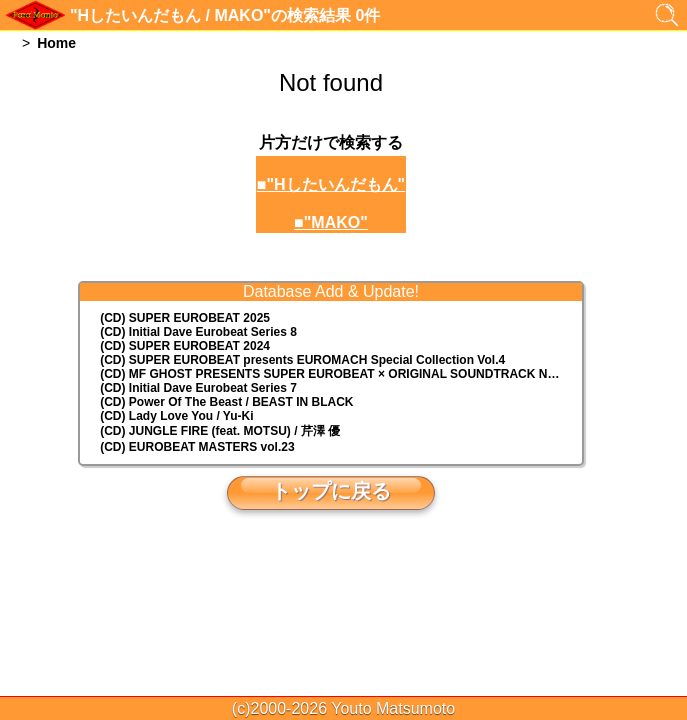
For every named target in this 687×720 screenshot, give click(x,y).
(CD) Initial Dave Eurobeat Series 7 (198, 388)
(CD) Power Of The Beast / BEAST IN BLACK (226, 402)
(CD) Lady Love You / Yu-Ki (176, 416)
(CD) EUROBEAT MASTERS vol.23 (197, 447)
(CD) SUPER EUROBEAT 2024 (185, 346)
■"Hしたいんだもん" (331, 184)
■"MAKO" (331, 222)
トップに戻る (331, 491)
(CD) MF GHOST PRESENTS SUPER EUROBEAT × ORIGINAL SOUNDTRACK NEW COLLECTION (341, 374)
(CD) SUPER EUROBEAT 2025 (185, 318)
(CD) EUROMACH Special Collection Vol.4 (302, 360)
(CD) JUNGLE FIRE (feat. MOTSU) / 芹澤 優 (220, 431)
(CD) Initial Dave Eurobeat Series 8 (198, 332)
